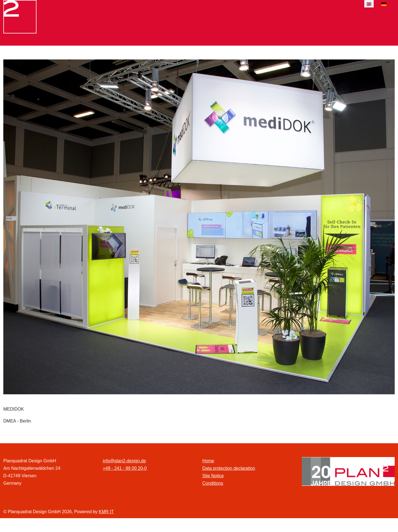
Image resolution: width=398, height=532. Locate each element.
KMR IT (106, 512)
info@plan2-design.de (124, 461)
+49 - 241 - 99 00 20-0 (125, 468)
